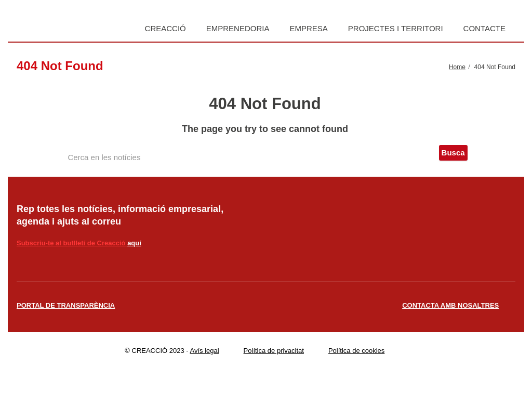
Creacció (165, 28)
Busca (453, 153)
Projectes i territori (396, 28)
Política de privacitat (274, 351)
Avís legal (205, 351)
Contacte (484, 28)
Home (457, 67)
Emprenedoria (238, 28)
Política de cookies (356, 351)
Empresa (308, 28)
